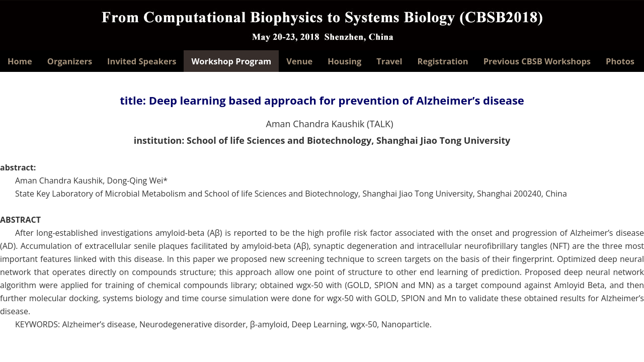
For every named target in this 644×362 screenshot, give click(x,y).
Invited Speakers (142, 61)
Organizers (70, 61)
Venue (299, 61)
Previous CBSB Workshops (537, 61)
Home (20, 61)
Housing (344, 61)
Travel (389, 61)
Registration (443, 61)
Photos (620, 61)
